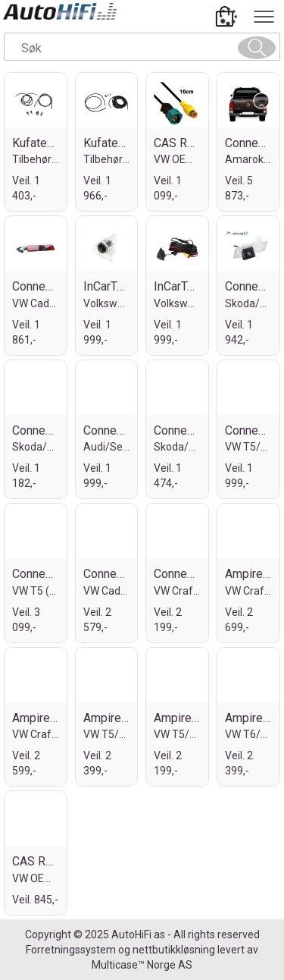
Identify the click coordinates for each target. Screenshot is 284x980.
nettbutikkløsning (174, 950)
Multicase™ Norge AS (142, 965)
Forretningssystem (71, 950)
